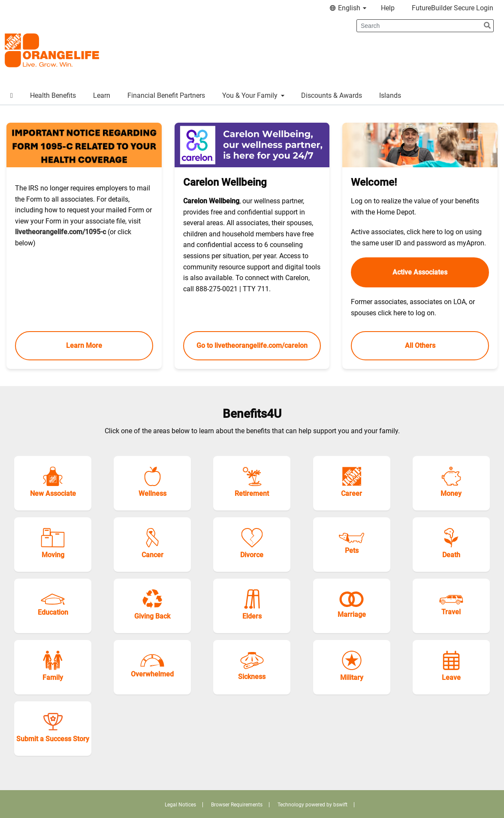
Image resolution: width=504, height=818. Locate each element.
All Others (420, 346)
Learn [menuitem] (102, 95)
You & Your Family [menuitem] (253, 95)
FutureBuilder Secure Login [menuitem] (453, 8)
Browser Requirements (237, 805)
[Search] (419, 26)
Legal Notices (180, 805)
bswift (340, 805)
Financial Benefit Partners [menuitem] (166, 95)
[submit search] (487, 26)
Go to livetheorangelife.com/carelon (252, 346)
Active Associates (420, 272)
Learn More (84, 346)
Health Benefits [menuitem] (53, 95)
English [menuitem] (349, 8)
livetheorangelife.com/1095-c (60, 232)
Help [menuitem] (388, 8)
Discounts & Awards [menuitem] (332, 95)
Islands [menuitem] (390, 95)
